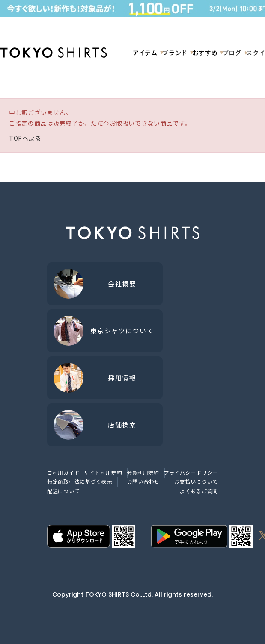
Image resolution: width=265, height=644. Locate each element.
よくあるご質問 (199, 491)
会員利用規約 (143, 472)
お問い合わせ (143, 481)
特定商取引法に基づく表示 (80, 481)
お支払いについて (196, 481)
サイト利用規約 (103, 472)
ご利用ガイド (63, 472)
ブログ (232, 53)
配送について (63, 491)
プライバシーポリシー (191, 472)
